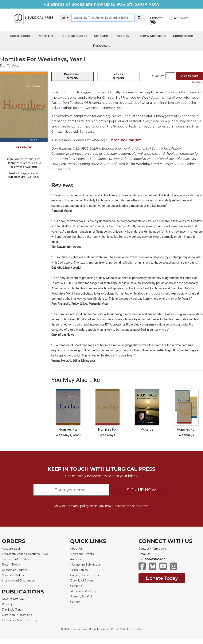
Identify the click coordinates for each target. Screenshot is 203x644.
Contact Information (152, 549)
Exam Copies (79, 570)
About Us (76, 549)
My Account (178, 18)
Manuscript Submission (86, 565)
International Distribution (18, 581)
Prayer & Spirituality (151, 36)
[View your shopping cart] (152, 22)
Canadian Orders (13, 575)
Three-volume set (125, 140)
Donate (156, 18)
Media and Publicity (83, 591)
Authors (75, 559)
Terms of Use (135, 629)
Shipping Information (16, 559)
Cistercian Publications (17, 615)
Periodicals (102, 46)
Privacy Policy (119, 629)
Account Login (12, 549)
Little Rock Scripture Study (20, 620)
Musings (147, 429)
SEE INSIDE (24, 147)
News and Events (82, 554)
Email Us (144, 554)
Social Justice (20, 36)
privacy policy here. (83, 506)
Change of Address (15, 570)
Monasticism (183, 36)
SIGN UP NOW (141, 490)
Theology (122, 36)
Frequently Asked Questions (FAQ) (25, 554)
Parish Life (46, 36)
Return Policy (11, 565)
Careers (75, 602)
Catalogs (76, 586)
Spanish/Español (81, 596)
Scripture (101, 36)
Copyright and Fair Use (85, 575)
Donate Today (162, 578)
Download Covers (82, 581)
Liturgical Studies (74, 36)
